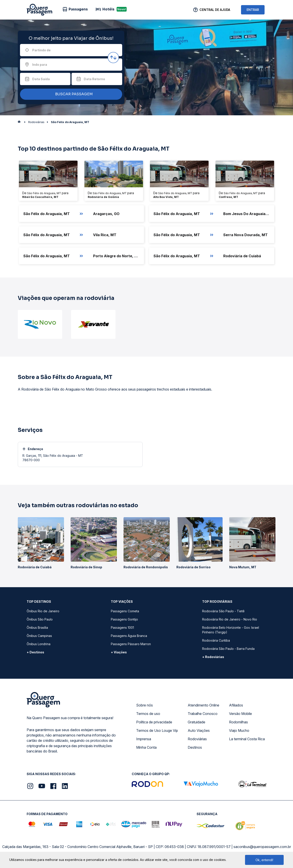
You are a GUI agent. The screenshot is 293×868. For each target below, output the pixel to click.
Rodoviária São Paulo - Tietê (223, 611)
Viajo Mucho (239, 730)
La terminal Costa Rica (247, 739)
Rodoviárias (197, 739)
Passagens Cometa (125, 611)
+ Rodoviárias (213, 657)
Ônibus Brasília (37, 628)
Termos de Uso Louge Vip (157, 730)
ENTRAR (253, 10)
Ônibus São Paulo (40, 619)
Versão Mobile (240, 714)
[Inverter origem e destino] (113, 58)
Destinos (195, 747)
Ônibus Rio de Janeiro (43, 611)
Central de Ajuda (215, 10)
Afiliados (236, 705)
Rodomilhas (238, 722)
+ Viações (119, 652)
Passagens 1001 (122, 628)
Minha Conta (146, 747)
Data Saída (41, 79)
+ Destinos (35, 652)
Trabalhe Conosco (203, 714)
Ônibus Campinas (39, 636)
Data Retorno (94, 79)
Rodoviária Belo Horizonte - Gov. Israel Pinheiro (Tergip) (231, 630)
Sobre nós (145, 705)
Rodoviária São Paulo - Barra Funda (228, 649)
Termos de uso (148, 714)
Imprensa (144, 739)
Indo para (40, 65)
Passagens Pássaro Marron (131, 644)
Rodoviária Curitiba (216, 640)
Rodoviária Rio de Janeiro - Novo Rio (230, 619)
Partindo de (41, 50)
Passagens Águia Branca (129, 636)
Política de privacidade (154, 722)
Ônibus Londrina (39, 644)
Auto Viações (199, 730)
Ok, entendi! (264, 860)
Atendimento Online (203, 705)
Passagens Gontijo (124, 619)
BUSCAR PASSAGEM (70, 94)
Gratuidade (196, 722)
